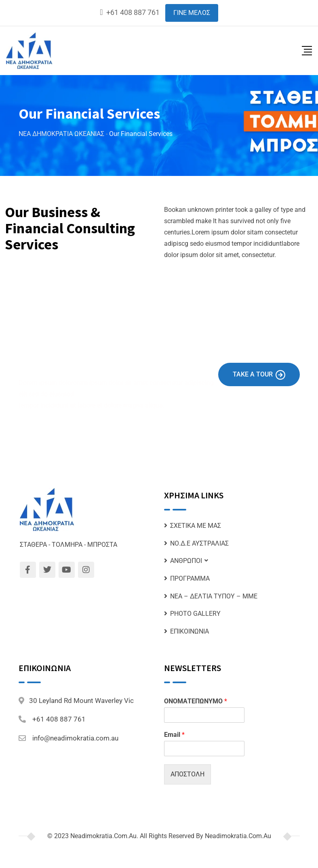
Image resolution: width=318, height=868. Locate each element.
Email (174, 735)
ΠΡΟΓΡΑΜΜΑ (190, 578)
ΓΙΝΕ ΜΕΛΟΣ (192, 13)
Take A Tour (259, 375)
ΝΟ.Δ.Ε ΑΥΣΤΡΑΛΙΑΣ (199, 543)
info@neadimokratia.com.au (75, 738)
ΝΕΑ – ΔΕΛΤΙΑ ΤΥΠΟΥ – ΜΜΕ (214, 596)
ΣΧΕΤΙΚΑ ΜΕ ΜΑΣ (196, 526)
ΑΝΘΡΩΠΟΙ (186, 561)
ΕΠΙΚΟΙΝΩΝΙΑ (190, 631)
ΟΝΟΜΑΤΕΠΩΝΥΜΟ (196, 701)
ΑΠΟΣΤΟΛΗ (187, 774)
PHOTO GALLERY (195, 614)
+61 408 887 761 (133, 12)
